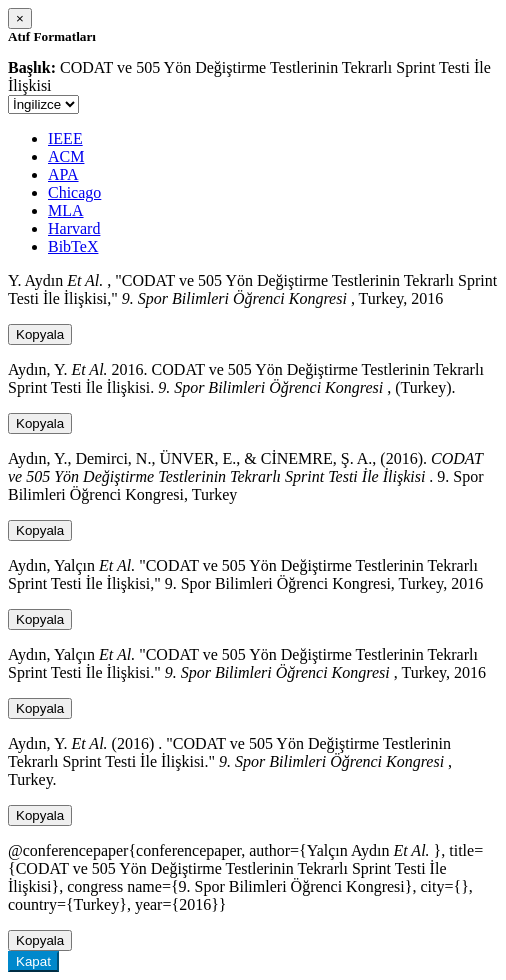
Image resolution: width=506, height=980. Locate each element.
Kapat (33, 961)
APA (63, 174)
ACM (66, 156)
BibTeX (73, 246)
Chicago (74, 192)
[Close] (20, 18)
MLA (66, 210)
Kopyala (40, 334)
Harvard (74, 228)
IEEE (65, 138)
